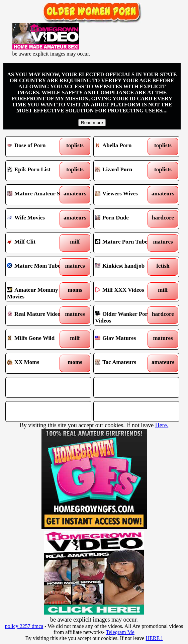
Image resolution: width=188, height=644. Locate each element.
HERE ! (154, 638)
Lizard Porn (126, 171)
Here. (162, 425)
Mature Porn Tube (126, 243)
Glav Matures (126, 339)
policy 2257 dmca (24, 626)
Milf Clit (38, 243)
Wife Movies (38, 219)
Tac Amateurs (126, 363)
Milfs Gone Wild (38, 339)
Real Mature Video (38, 315)
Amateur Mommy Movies (38, 291)
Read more (92, 123)
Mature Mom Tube (38, 267)
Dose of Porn (38, 147)
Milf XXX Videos (126, 291)
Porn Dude (126, 219)
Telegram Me (120, 632)
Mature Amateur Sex (38, 195)
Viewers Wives (126, 195)
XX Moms (38, 363)
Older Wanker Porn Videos (126, 315)
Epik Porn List (38, 171)
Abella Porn (126, 147)
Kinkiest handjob (126, 267)
